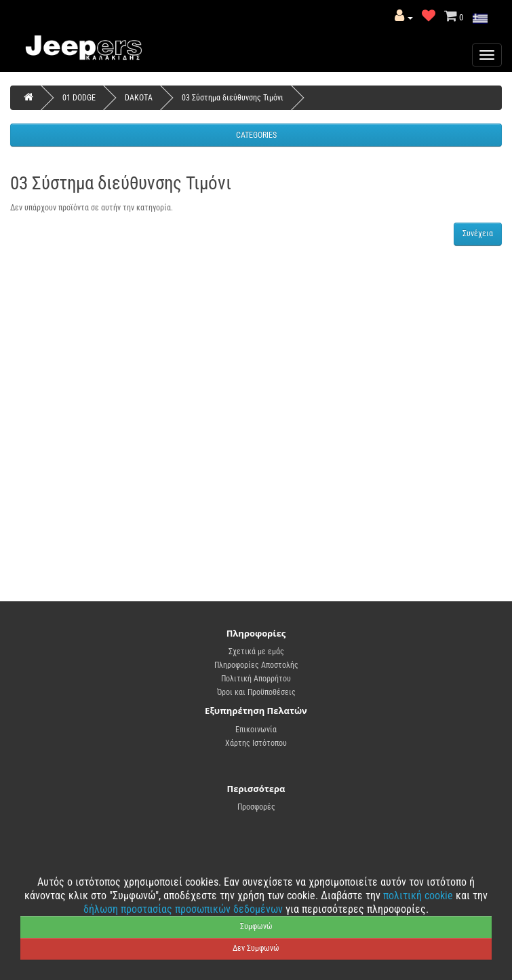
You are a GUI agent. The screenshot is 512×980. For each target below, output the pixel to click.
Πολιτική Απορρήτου (256, 679)
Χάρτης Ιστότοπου (256, 743)
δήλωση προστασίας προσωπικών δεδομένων (184, 909)
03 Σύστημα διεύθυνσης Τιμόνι (233, 98)
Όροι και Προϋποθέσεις (256, 692)
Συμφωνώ (256, 926)
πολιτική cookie (419, 896)
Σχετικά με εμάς (256, 652)
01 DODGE (79, 98)
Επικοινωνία (256, 730)
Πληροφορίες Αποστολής (256, 665)
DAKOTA (139, 98)
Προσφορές (256, 807)
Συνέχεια (478, 233)
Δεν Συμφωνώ (256, 948)
